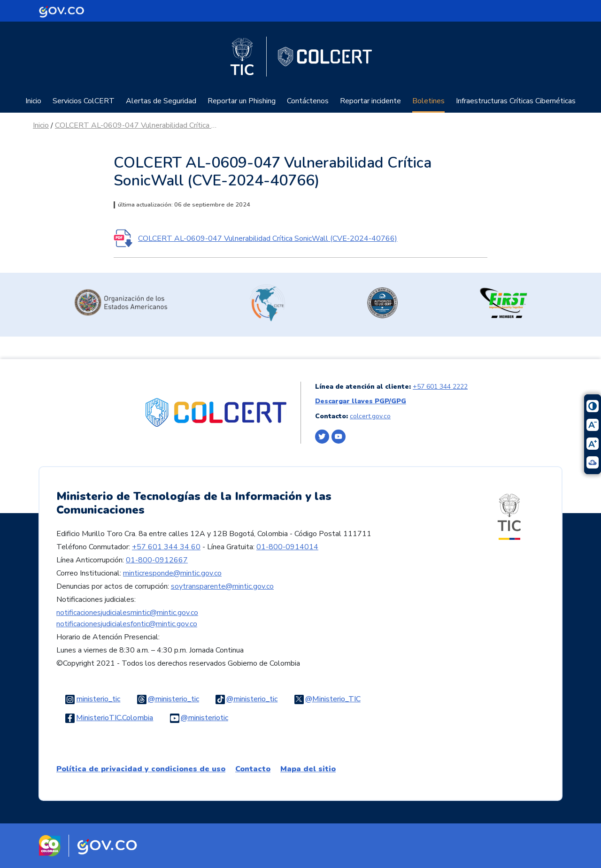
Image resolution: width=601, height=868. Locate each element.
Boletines (428, 101)
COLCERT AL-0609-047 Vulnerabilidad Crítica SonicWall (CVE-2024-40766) (137, 125)
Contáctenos (308, 101)
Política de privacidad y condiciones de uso (141, 769)
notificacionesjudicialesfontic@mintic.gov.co (127, 624)
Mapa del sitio (308, 769)
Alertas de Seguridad (161, 101)
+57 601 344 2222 (440, 387)
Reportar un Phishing (242, 101)
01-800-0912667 (157, 560)
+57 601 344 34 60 (166, 547)
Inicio (33, 101)
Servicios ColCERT (84, 101)
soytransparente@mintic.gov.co (222, 586)
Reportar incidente (370, 101)
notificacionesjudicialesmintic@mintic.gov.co (127, 613)
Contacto (253, 769)
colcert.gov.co (370, 416)
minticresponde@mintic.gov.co (172, 573)
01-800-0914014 (287, 547)
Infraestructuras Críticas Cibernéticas (516, 101)
